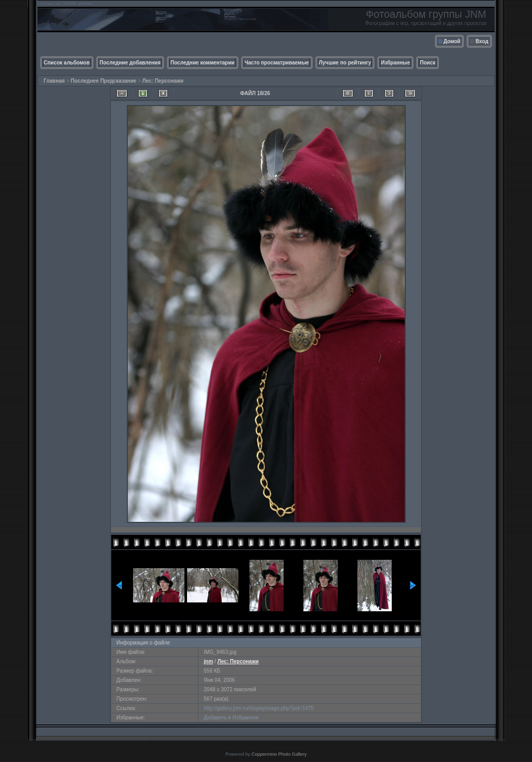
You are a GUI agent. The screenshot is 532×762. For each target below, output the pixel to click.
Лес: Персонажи (163, 81)
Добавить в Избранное (231, 718)
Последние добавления (130, 63)
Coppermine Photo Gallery (279, 754)
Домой (452, 41)
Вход (482, 41)
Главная (54, 81)
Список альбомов (67, 63)
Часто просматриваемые (277, 63)
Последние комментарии (203, 63)
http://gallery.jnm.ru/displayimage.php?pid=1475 (259, 708)
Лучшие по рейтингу (345, 63)
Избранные (395, 63)
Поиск (428, 63)
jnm (208, 661)
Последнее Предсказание (103, 81)
